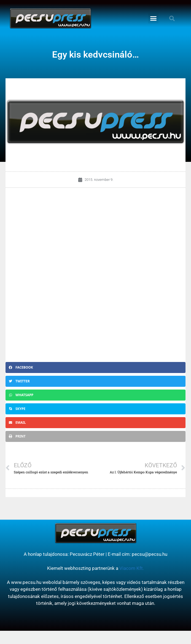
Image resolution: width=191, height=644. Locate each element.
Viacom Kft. (132, 568)
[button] (154, 18)
